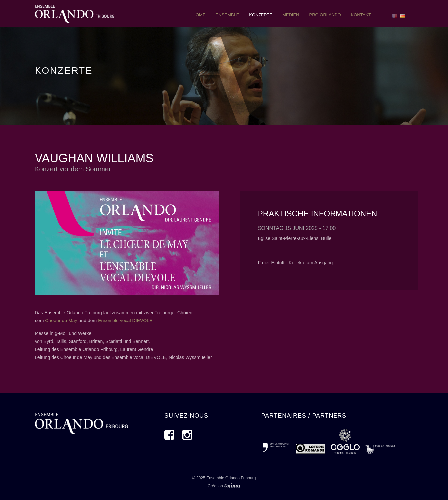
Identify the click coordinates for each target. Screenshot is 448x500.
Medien (291, 15)
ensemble (227, 15)
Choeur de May (61, 321)
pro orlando (325, 15)
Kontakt (361, 15)
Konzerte (261, 15)
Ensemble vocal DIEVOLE (125, 321)
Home (199, 15)
